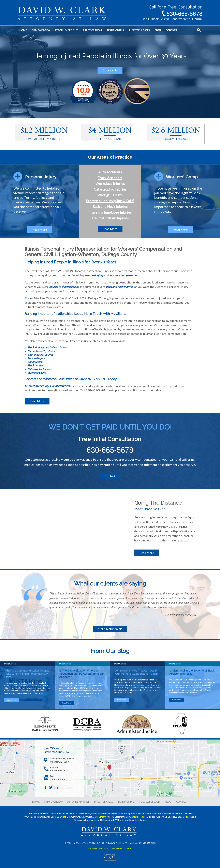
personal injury (94, 275)
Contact (171, 30)
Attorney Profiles (66, 30)
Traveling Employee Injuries (110, 212)
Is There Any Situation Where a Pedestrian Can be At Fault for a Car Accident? (82, 674)
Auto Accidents (110, 172)
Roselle (188, 817)
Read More (40, 229)
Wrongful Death (110, 195)
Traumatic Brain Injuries (110, 218)
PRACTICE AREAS (104, 802)
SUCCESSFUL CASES (150, 802)
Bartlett (62, 817)
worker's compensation (124, 275)
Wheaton (157, 813)
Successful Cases (139, 30)
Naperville (131, 813)
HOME (36, 802)
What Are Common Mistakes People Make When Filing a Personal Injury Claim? (27, 674)
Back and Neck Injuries (110, 206)
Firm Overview (41, 30)
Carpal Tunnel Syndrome (41, 351)
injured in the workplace (64, 287)
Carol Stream (99, 817)
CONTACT (182, 802)
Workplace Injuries (110, 183)
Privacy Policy (116, 848)
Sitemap (128, 848)
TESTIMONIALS (126, 802)
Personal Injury (36, 358)
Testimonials (115, 30)
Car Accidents (35, 362)
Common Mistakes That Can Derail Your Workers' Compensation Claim (136, 672)
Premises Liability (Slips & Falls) (110, 201)
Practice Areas (92, 30)
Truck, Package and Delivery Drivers (48, 347)
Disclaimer (104, 848)
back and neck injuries (119, 287)
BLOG (168, 802)
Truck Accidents (110, 178)
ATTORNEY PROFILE (78, 802)
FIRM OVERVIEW (53, 802)
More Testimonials (110, 629)
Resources (93, 848)
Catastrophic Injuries (110, 189)
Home (23, 30)
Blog (158, 30)
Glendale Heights (138, 817)
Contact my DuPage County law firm (47, 386)
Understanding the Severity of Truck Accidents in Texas (192, 672)
